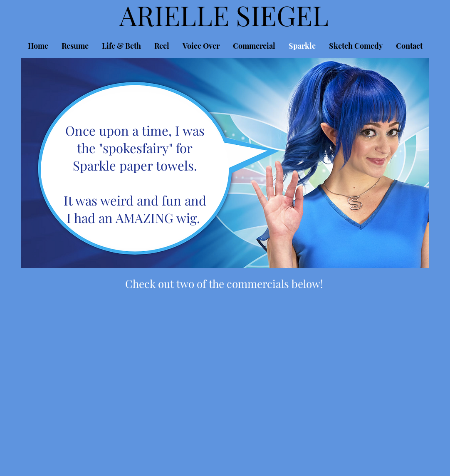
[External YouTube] (124, 352)
